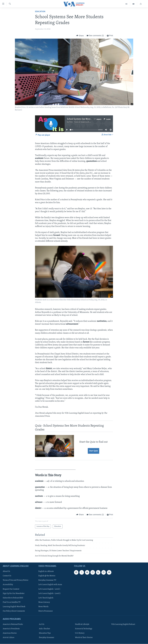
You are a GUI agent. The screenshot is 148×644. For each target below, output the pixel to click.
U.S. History (80, 633)
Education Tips (45, 633)
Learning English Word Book (14, 607)
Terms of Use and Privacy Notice (16, 580)
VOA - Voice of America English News (84, 122)
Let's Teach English (46, 598)
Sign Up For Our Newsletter (14, 593)
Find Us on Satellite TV (12, 602)
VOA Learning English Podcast (123, 624)
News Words (43, 607)
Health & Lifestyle (82, 624)
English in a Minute (46, 571)
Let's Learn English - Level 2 (49, 593)
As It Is (42, 624)
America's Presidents (11, 629)
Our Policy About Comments (14, 611)
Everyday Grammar (47, 638)
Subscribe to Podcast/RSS (13, 598)
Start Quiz (93, 451)
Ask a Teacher (45, 629)
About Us (6, 571)
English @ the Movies (47, 576)
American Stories (10, 633)
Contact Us (7, 576)
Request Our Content (11, 589)
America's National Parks (13, 624)
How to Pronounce (46, 611)
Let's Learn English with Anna (50, 585)
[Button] (80, 36)
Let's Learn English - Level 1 (49, 589)
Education (40, 12)
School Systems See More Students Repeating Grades (91, 119)
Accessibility (8, 585)
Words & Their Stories (84, 638)
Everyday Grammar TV (47, 580)
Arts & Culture (9, 638)
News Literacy (44, 602)
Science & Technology (84, 629)
